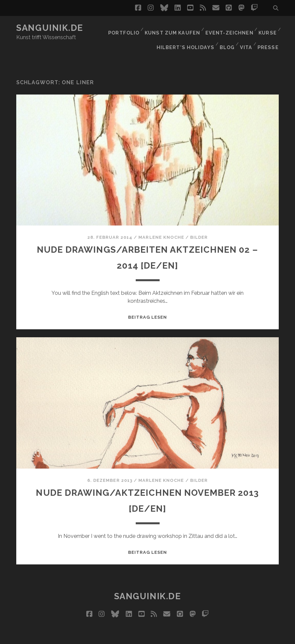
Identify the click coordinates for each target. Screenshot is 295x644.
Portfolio (126, 28)
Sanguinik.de (50, 28)
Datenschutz (197, 637)
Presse (269, 36)
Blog (226, 36)
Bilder (199, 223)
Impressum (160, 637)
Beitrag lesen (148, 303)
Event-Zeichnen (229, 28)
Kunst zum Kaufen (174, 28)
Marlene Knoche (161, 223)
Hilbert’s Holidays (185, 36)
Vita (247, 36)
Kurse (267, 28)
